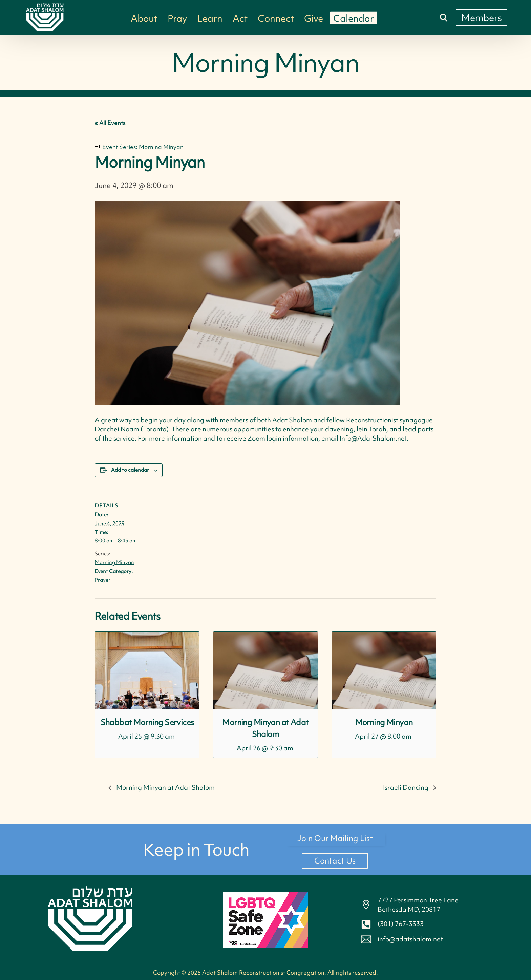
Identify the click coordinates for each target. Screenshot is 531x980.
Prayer (103, 580)
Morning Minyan (114, 562)
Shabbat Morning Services (147, 722)
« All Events (110, 123)
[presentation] (147, 670)
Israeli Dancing (406, 787)
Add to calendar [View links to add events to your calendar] (130, 470)
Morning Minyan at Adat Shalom (165, 787)
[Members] (482, 18)
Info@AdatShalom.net (373, 438)
